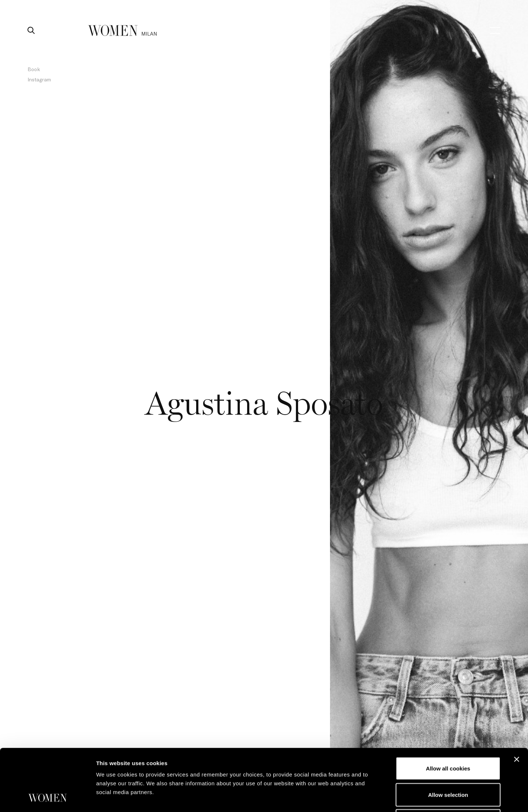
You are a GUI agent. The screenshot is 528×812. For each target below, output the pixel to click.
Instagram (39, 79)
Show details (385, 798)
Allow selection (448, 737)
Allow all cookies (448, 710)
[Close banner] (517, 701)
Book (34, 69)
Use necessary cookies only (448, 763)
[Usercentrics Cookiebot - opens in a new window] (47, 798)
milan (149, 34)
